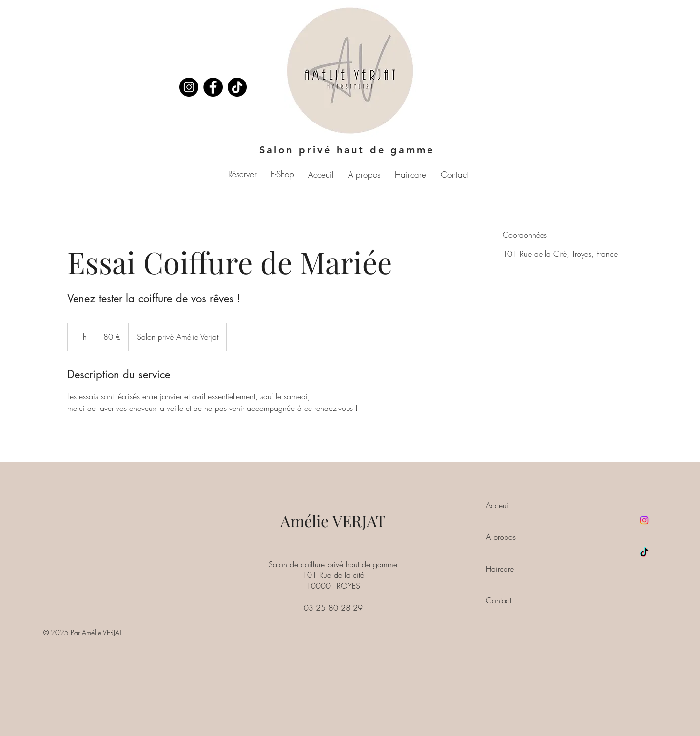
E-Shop (282, 174)
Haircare (500, 569)
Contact (499, 600)
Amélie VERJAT (333, 520)
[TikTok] (644, 553)
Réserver (242, 174)
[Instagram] (189, 87)
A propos (501, 537)
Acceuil (498, 505)
